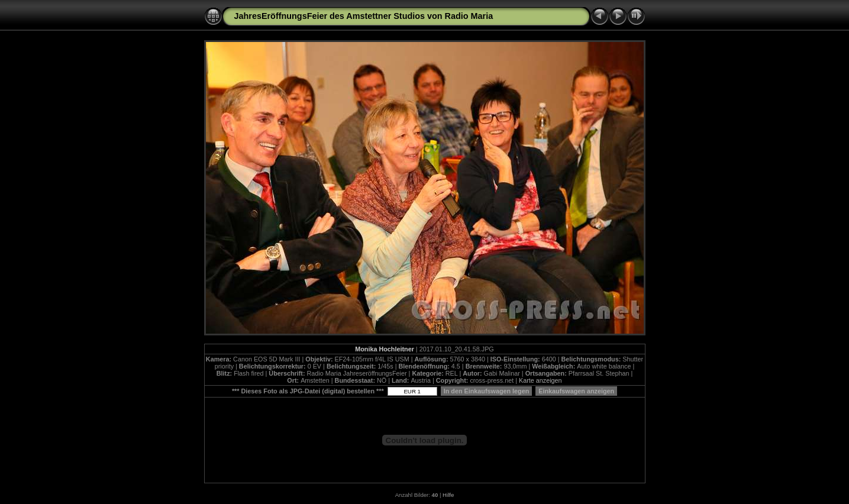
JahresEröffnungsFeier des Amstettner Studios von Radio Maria (364, 16)
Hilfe (448, 495)
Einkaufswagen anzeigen (576, 391)
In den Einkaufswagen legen (487, 391)
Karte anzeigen (540, 380)
